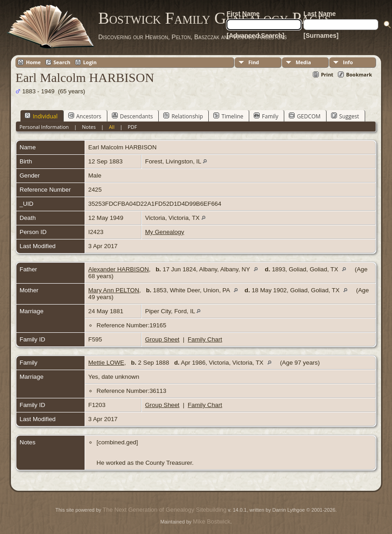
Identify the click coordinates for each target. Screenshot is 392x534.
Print (327, 74)
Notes (89, 127)
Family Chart (205, 339)
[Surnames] (321, 36)
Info (348, 62)
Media (303, 62)
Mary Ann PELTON (114, 290)
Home (33, 62)
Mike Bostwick (211, 521)
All (112, 127)
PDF (132, 127)
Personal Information (44, 127)
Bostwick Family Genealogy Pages (215, 18)
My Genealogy (165, 232)
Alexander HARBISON (118, 269)
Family (266, 116)
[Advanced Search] (255, 36)
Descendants (132, 116)
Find (254, 62)
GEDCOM (305, 116)
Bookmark (359, 74)
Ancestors (85, 116)
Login (90, 62)
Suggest (345, 116)
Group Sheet (162, 339)
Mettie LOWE (106, 363)
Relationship (183, 116)
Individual (41, 116)
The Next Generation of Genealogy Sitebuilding (165, 510)
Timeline (228, 116)
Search (62, 62)
